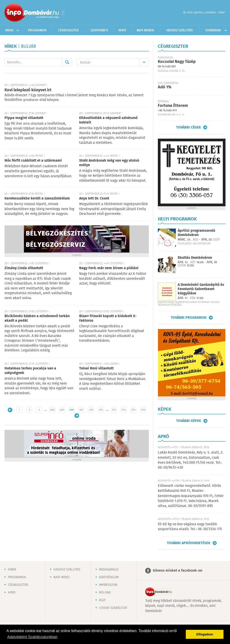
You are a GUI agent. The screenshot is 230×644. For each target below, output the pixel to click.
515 (133, 410)
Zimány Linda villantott (24, 268)
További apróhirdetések (189, 543)
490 (72, 410)
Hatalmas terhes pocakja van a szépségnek (30, 371)
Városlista (63, 13)
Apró (122, 30)
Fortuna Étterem (173, 106)
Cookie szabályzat (113, 608)
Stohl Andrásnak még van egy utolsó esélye (109, 163)
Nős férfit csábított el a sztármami (33, 161)
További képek (189, 421)
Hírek (9, 30)
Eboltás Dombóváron (195, 258)
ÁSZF (102, 600)
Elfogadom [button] (205, 634)
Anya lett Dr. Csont (94, 198)
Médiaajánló (109, 570)
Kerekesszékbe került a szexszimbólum (37, 198)
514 (124, 410)
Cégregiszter (68, 30)
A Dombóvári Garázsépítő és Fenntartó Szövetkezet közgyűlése (201, 289)
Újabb (10, 410)
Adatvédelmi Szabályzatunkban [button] (32, 637)
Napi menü (61, 577)
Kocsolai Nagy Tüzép (177, 62)
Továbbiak (213, 30)
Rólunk (105, 593)
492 (91, 410)
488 (52, 410)
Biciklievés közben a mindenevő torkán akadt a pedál (37, 318)
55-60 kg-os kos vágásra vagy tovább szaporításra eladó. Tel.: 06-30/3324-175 (190, 527)
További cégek (189, 127)
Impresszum (108, 585)
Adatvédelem (109, 577)
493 (101, 410)
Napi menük (145, 30)
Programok (37, 30)
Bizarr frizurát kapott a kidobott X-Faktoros (108, 318)
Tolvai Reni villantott (96, 368)
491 (81, 410)
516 (143, 410)
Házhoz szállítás (180, 30)
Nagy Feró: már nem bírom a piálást (109, 268)
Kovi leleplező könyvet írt (28, 90)
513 (114, 410)
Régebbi (77, 416)
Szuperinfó (99, 30)
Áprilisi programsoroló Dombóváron (196, 233)
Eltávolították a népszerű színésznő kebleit (108, 120)
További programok (189, 318)
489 (62, 410)
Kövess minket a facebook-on (178, 571)
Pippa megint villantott (24, 118)
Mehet (67, 62)
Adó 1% (165, 87)
